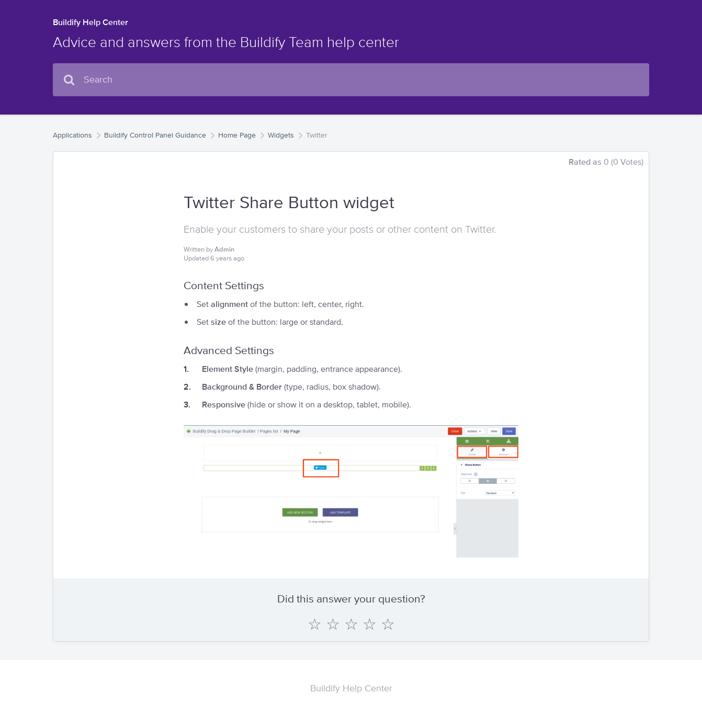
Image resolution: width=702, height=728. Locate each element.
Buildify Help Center (90, 22)
